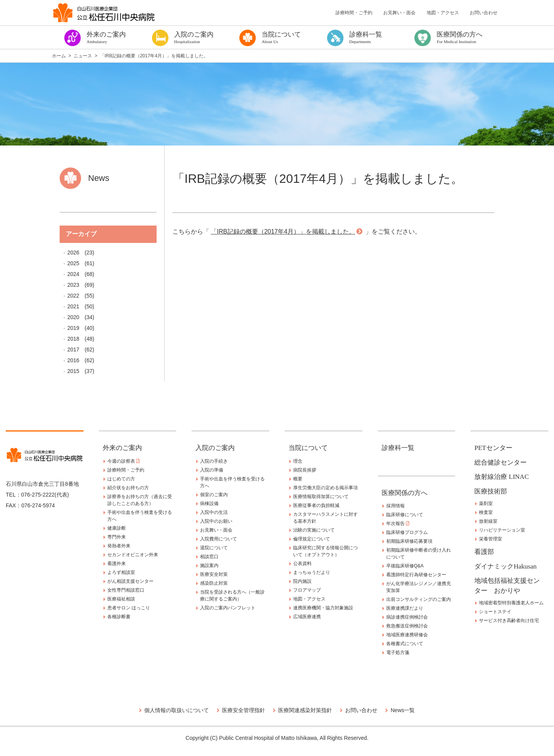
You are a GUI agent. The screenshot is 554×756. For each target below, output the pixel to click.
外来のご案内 (122, 448)
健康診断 (117, 528)
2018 (73, 339)
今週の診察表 (123, 461)
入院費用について (219, 539)
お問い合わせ (484, 13)
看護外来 (117, 564)
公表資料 (302, 564)
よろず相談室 (121, 572)
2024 (73, 274)
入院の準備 (212, 470)
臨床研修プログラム (407, 532)
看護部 (484, 552)
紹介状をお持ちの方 (128, 488)
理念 (298, 461)
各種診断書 (119, 617)
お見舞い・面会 (399, 13)
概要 (298, 479)
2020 (73, 317)
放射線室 (488, 521)
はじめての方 (121, 479)
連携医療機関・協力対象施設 (323, 608)
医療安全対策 (214, 574)
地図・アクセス (443, 13)
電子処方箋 (398, 652)
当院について (308, 448)
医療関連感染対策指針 (305, 710)
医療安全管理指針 (244, 710)
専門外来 (117, 537)
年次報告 (398, 524)
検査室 (486, 512)
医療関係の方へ (405, 493)
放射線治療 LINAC (501, 477)
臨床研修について (405, 515)
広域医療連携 (307, 617)
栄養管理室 (491, 539)
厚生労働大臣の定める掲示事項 (325, 488)
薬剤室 (486, 503)
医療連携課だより (405, 608)
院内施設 (302, 581)
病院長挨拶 (305, 470)
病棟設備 (209, 503)
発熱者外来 (119, 546)
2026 (73, 253)
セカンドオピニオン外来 (133, 555)
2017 (73, 350)
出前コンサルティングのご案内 (419, 599)
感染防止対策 (214, 583)
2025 (73, 263)
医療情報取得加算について (321, 497)
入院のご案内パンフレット (228, 608)
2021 (73, 306)
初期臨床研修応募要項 (409, 541)
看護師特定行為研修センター (416, 575)
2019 (73, 328)
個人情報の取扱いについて (177, 710)
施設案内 (209, 565)
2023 (73, 285)
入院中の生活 (214, 512)
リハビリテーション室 (502, 530)
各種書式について (405, 644)
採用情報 (395, 506)
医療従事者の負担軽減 (316, 505)
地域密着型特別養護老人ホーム (511, 603)
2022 (73, 296)
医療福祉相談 (121, 599)
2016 (73, 360)
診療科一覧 (398, 448)
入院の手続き (214, 461)
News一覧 (403, 710)
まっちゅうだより (312, 572)
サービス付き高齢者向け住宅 (509, 621)
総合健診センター (501, 462)
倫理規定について (312, 539)
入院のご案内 (215, 448)
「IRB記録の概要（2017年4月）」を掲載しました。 (283, 232)
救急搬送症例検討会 (407, 626)
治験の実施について (314, 530)
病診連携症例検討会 (407, 617)
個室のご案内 (214, 495)
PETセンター (493, 448)
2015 (73, 371)
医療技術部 (491, 491)
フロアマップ (307, 590)
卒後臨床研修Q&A (405, 566)
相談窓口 (209, 557)
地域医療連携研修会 (407, 635)
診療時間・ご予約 (354, 13)
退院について (214, 548)
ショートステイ (495, 612)
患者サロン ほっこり (129, 608)
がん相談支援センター (130, 581)
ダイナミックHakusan (505, 566)
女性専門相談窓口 (126, 590)
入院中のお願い (216, 521)
